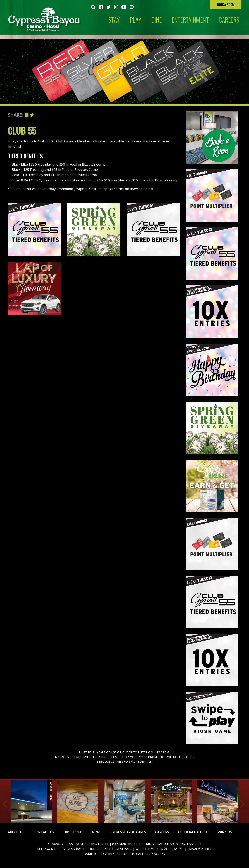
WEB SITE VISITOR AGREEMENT (160, 849)
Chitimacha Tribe (193, 832)
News (96, 832)
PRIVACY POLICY (199, 849)
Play (136, 20)
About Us (16, 832)
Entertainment (190, 20)
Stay (114, 20)
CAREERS (229, 20)
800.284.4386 (48, 849)
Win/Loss (226, 832)
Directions (73, 832)
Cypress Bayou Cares (128, 832)
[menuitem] (93, 7)
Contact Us (44, 832)
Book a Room (225, 5)
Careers (162, 832)
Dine (157, 20)
